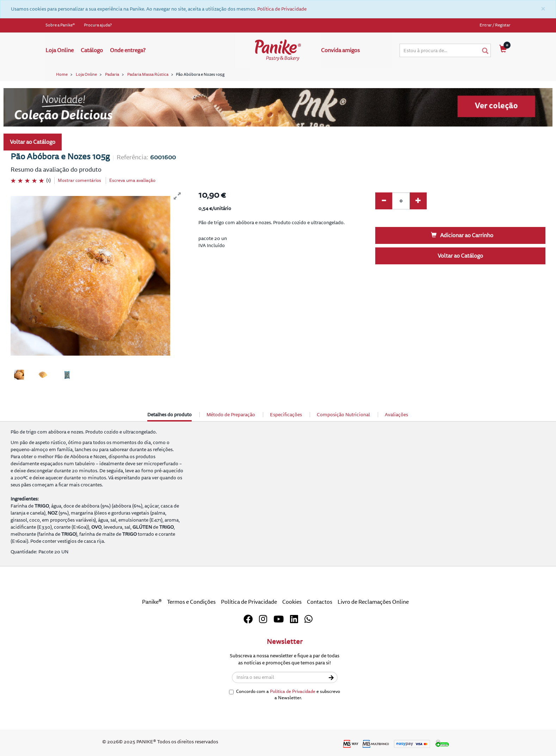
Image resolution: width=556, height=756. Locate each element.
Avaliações (396, 415)
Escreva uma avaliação (132, 180)
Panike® (152, 602)
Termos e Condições (191, 602)
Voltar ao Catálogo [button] (33, 142)
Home (62, 75)
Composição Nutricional (343, 415)
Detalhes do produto (169, 416)
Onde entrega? (128, 50)
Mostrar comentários (79, 180)
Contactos (320, 602)
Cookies (292, 602)
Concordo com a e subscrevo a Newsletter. (285, 695)
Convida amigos (340, 50)
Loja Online (60, 50)
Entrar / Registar (495, 25)
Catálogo (92, 50)
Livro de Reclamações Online (373, 602)
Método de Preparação (231, 415)
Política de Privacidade (282, 9)
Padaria (112, 75)
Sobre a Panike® (60, 25)
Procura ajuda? (98, 25)
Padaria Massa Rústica (148, 75)
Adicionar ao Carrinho (462, 235)
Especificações (286, 415)
